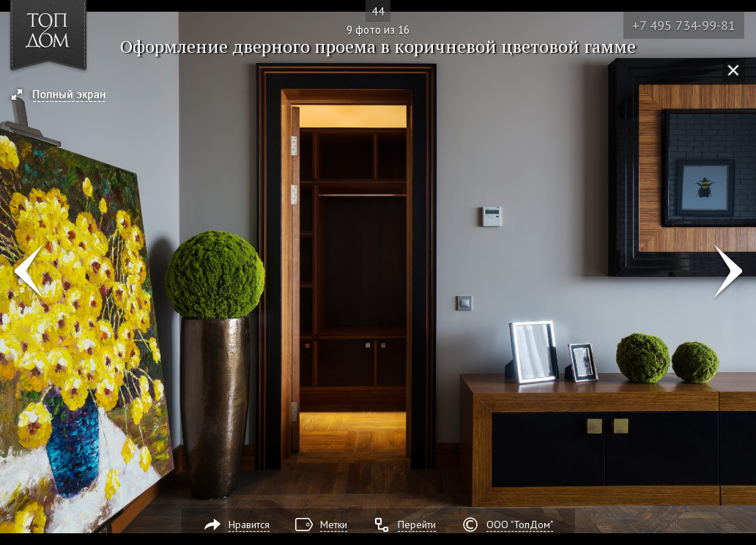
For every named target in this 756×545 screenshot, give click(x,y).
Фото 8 (28, 272)
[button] (65, 96)
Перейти (417, 524)
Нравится (249, 524)
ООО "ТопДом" (520, 524)
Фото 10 (728, 272)
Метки (334, 524)
